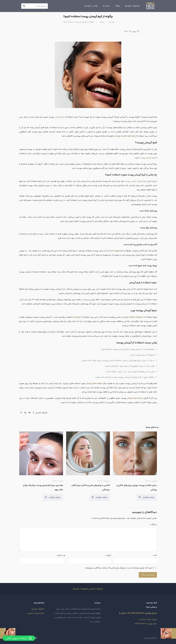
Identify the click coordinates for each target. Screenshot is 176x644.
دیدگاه (153, 525)
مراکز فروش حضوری (36, 613)
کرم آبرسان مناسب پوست (135, 181)
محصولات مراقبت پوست (133, 317)
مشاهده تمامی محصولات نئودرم (88, 589)
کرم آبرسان (59, 117)
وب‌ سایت (61, 555)
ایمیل (108, 555)
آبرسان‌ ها (76, 317)
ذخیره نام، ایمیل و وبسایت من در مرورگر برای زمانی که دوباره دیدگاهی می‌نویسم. (119, 568)
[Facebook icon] (36, 638)
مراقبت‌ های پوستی (94, 383)
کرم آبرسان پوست (148, 158)
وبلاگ (102, 22)
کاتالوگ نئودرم (38, 609)
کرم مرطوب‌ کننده (116, 251)
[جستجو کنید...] (35, 6)
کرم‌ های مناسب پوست (125, 136)
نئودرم (112, 22)
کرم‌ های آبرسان (134, 398)
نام (155, 555)
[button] (19, 638)
